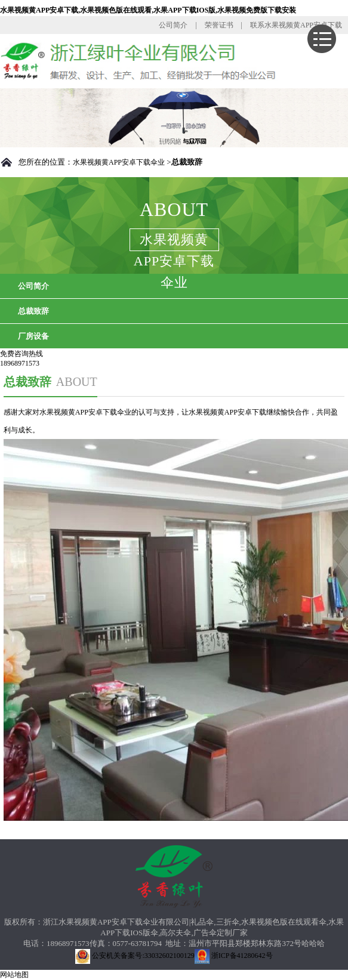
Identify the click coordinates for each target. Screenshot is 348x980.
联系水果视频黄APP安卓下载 (296, 25)
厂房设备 (33, 336)
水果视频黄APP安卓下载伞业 (119, 162)
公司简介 (173, 25)
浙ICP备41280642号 (234, 956)
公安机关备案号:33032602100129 (135, 956)
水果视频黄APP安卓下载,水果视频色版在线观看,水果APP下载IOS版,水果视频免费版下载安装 (148, 10)
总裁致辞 (33, 311)
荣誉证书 (219, 25)
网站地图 (14, 975)
